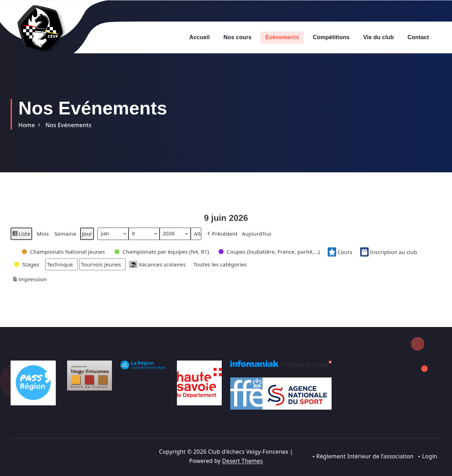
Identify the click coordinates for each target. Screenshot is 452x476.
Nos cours (238, 37)
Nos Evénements (69, 125)
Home (27, 125)
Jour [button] (87, 237)
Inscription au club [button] (389, 255)
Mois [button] (43, 237)
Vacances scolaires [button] (157, 268)
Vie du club (379, 37)
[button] (222, 237)
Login (430, 456)
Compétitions (331, 37)
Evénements (282, 37)
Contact (418, 37)
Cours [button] (340, 255)
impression (29, 284)
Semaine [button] (65, 237)
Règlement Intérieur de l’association (365, 456)
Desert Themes (242, 461)
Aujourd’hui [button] (257, 237)
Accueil (200, 37)
